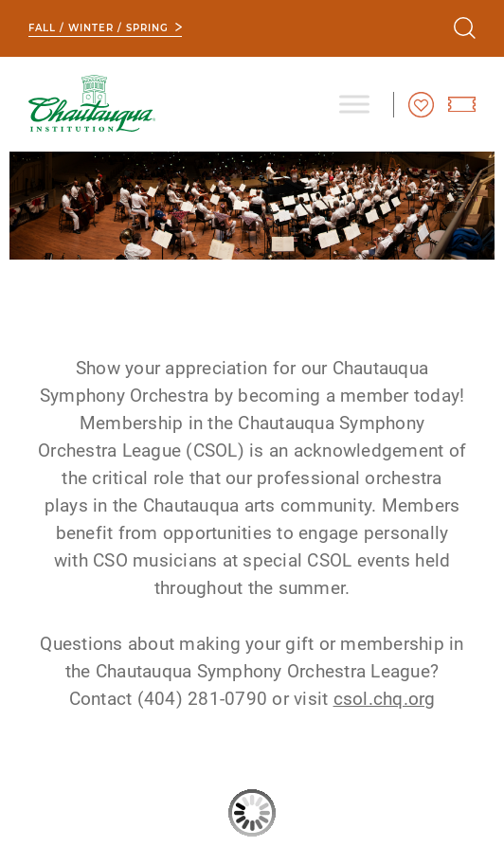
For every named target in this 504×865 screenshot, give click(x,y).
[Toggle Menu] (354, 104)
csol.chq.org (385, 699)
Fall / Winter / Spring (99, 28)
